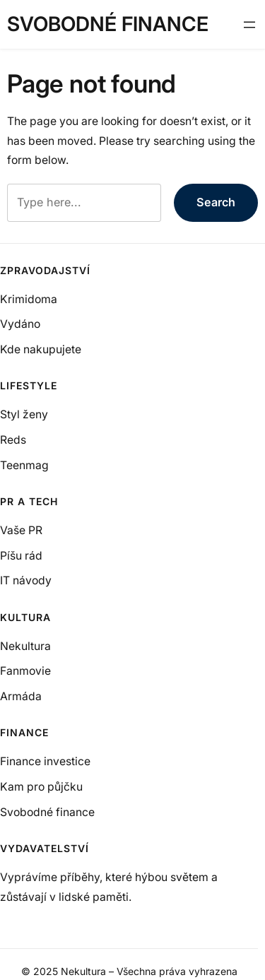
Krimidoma (29, 299)
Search (216, 202)
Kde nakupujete (41, 349)
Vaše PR (21, 530)
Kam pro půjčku (41, 787)
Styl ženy (24, 414)
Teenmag (24, 465)
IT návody (26, 580)
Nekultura (25, 646)
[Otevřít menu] (249, 25)
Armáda (21, 696)
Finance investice (45, 761)
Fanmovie (25, 671)
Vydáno (20, 324)
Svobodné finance (108, 24)
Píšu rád (21, 556)
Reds (13, 440)
